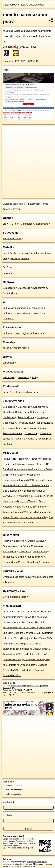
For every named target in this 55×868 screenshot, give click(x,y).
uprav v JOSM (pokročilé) (38, 686)
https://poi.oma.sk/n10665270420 (16, 196)
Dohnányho (39, 288)
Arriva (31, 439)
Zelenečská (12, 47)
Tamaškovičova (26, 417)
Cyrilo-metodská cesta (14, 597)
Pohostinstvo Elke (12, 239)
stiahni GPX (8, 692)
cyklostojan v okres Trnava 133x (35, 638)
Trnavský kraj (33, 204)
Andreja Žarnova (36, 541)
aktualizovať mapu (19, 686)
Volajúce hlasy (20, 348)
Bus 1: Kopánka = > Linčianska (19, 491)
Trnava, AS (31, 433)
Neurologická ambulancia (29, 333)
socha (6, 348)
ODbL (35, 864)
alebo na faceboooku (15, 790)
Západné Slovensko (13, 204)
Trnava (16, 209)
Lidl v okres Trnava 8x (14, 612)
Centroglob (27, 224)
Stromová (19, 541)
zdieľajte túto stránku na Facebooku (20, 840)
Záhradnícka (9, 552)
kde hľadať (9, 802)
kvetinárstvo (42, 224)
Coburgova (43, 417)
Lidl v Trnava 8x (35, 612)
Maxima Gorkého (27, 562)
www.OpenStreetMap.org (37, 862)
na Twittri (30, 841)
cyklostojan (9, 363)
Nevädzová (9, 417)
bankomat (8, 273)
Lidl (5, 224)
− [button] (7, 135)
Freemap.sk (38, 193)
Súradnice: (9, 61)
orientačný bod (11, 253)
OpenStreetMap (23, 193)
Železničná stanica (13, 433)
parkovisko (8, 308)
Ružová (7, 541)
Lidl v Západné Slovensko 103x (24, 633)
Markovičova (38, 546)
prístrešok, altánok (20, 259)
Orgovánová (9, 546)
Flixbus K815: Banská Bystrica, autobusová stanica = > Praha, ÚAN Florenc (28, 470)
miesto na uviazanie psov (31, 5)
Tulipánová (9, 557)
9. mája (43, 562)
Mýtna (21, 557)
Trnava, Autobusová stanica (30, 428)
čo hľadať (8, 815)
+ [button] (7, 131)
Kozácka (23, 546)
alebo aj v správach (14, 794)
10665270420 (9, 688)
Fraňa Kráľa (40, 552)
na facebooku (23, 839)
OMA (13, 5)
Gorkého (7, 412)
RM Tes (14, 224)
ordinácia (8, 333)
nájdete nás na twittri (14, 785)
